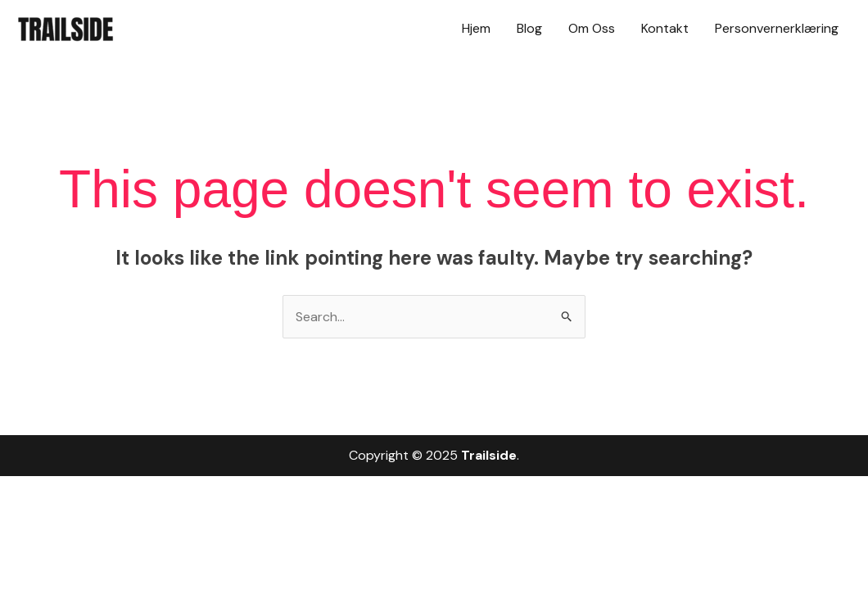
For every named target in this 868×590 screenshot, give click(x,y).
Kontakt (665, 28)
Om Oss (592, 28)
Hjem (476, 28)
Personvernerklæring (777, 28)
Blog (529, 28)
